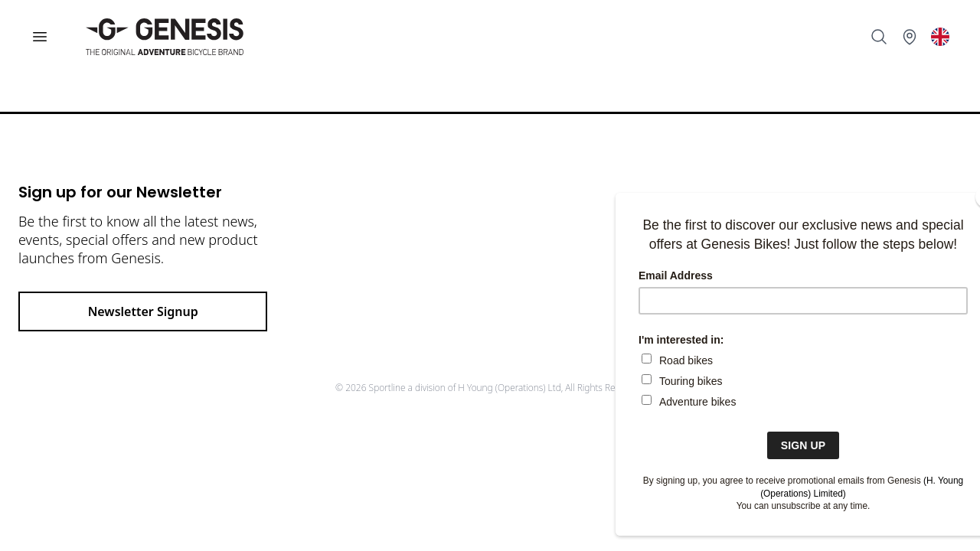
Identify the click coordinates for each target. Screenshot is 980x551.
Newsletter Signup (143, 311)
